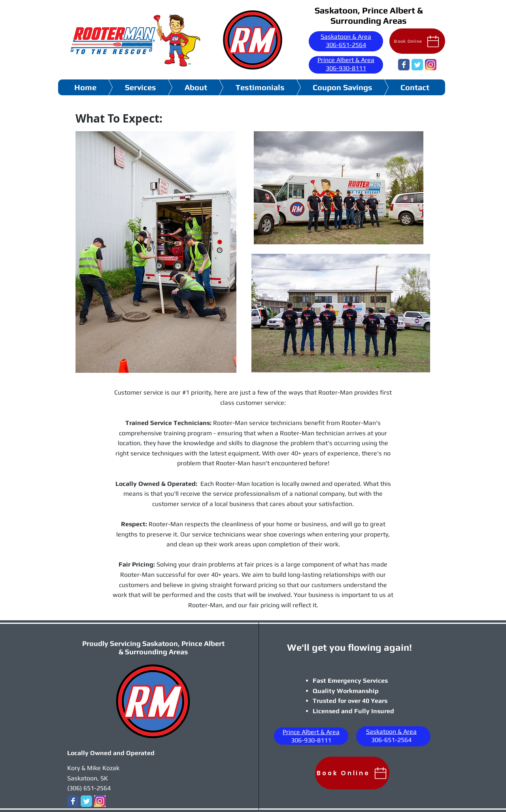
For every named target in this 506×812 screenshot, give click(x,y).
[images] (431, 65)
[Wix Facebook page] (404, 65)
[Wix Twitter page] (417, 65)
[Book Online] (417, 41)
